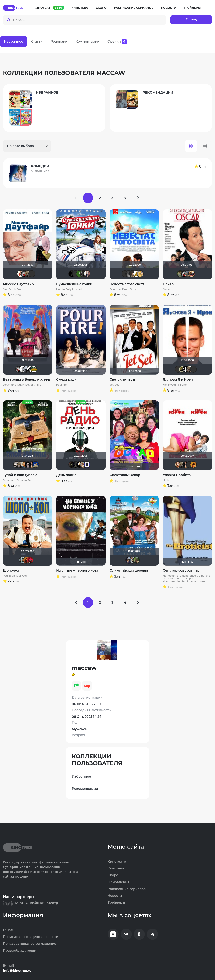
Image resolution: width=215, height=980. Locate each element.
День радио (66, 475)
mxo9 (193, 465)
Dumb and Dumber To (17, 480)
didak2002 (36, 465)
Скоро (101, 8)
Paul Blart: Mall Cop (15, 576)
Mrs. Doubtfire (12, 289)
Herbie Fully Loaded (69, 289)
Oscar (167, 289)
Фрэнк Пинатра (32, 274)
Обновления (118, 882)
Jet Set (114, 385)
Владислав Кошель (193, 369)
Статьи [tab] (37, 42)
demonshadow (83, 274)
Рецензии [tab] (59, 42)
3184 (87, 465)
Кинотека (80, 8)
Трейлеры (192, 8)
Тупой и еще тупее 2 (20, 475)
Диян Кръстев (129, 560)
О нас (8, 930)
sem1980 (79, 465)
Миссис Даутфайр (18, 284)
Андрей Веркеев (87, 274)
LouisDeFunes (125, 274)
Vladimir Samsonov (28, 274)
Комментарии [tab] (87, 42)
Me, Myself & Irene (175, 385)
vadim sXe (26, 369)
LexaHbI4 (83, 465)
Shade (186, 369)
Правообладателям (20, 951)
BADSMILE (72, 274)
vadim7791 (182, 369)
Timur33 (26, 560)
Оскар (168, 284)
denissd (180, 274)
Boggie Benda (30, 369)
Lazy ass (188, 274)
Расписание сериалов (134, 8)
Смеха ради (66, 380)
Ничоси (32, 465)
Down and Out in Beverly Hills (22, 385)
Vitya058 (22, 560)
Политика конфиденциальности (31, 937)
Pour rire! (62, 385)
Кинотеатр (49, 8)
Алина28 (140, 274)
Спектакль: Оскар (125, 475)
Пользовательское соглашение (30, 944)
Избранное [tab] (14, 42)
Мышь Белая (24, 274)
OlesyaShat (133, 274)
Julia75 (34, 369)
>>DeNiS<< (28, 465)
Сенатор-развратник (181, 570)
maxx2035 (24, 465)
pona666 (136, 274)
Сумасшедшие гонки (74, 284)
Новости (169, 8)
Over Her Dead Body (123, 289)
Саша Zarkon (136, 560)
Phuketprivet (129, 274)
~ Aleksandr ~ (22, 369)
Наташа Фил (192, 274)
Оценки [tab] (117, 42)
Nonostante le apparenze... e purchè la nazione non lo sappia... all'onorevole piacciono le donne (186, 579)
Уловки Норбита (177, 475)
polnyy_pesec (72, 465)
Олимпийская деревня (129, 570)
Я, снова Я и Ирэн (178, 380)
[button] (210, 8)
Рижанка (17, 465)
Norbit (167, 480)
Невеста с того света (127, 284)
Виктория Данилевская (79, 274)
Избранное (81, 776)
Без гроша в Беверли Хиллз (27, 380)
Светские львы (122, 380)
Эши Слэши (76, 274)
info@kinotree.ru (17, 971)
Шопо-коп (12, 570)
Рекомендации (85, 789)
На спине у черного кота (77, 570)
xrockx (76, 465)
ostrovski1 (30, 560)
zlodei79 (133, 560)
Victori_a (178, 465)
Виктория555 (20, 274)
